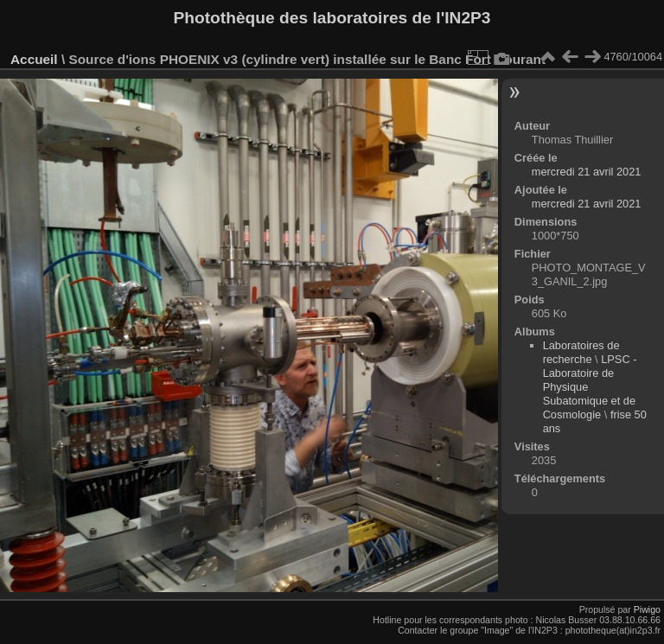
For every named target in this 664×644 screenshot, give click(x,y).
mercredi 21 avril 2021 (587, 172)
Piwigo (647, 609)
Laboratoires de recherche (581, 352)
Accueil (34, 59)
